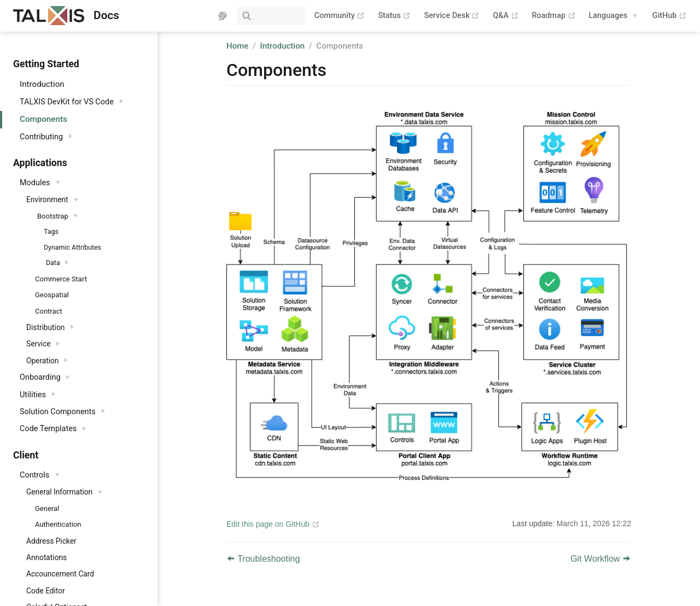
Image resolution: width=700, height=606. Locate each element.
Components (43, 119)
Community (340, 16)
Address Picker (51, 541)
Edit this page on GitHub (268, 524)
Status (394, 16)
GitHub (670, 16)
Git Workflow (601, 559)
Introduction (42, 84)
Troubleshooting (263, 559)
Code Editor (46, 591)
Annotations (46, 557)
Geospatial (52, 295)
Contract (49, 311)
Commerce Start (61, 279)
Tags (51, 232)
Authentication (58, 524)
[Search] (250, 16)
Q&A (506, 16)
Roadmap (554, 16)
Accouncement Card (60, 574)
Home (237, 46)
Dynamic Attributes (72, 248)
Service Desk (452, 16)
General (47, 508)
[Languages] (613, 16)
